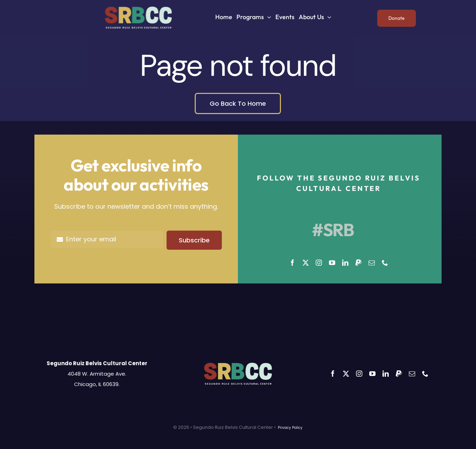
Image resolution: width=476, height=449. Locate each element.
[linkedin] (345, 263)
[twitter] (306, 263)
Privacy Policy (290, 428)
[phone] (385, 263)
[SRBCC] (138, 10)
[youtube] (332, 263)
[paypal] (358, 263)
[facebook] (292, 263)
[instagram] (319, 263)
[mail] (372, 263)
